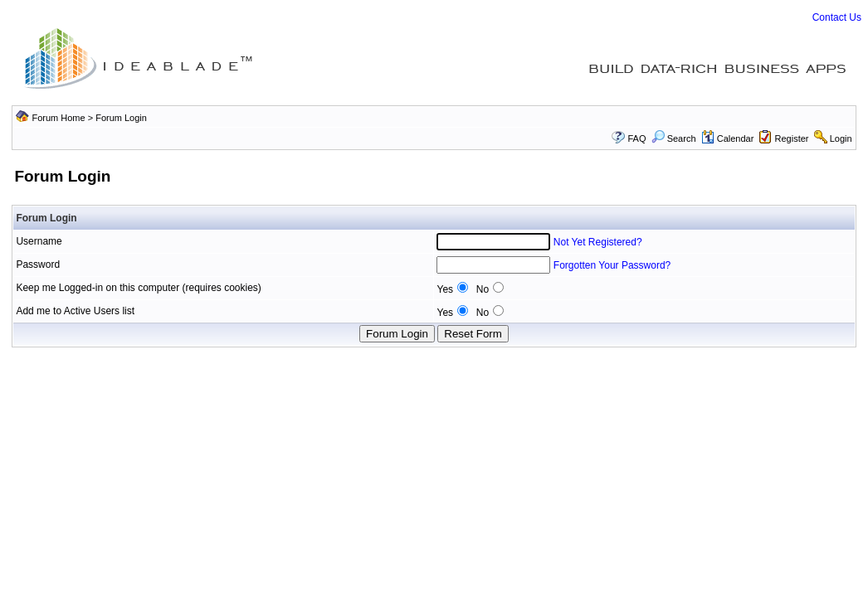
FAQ (636, 138)
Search (674, 138)
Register (792, 138)
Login (841, 138)
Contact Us (837, 17)
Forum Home (58, 118)
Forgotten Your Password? (612, 265)
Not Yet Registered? (598, 242)
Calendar (728, 138)
